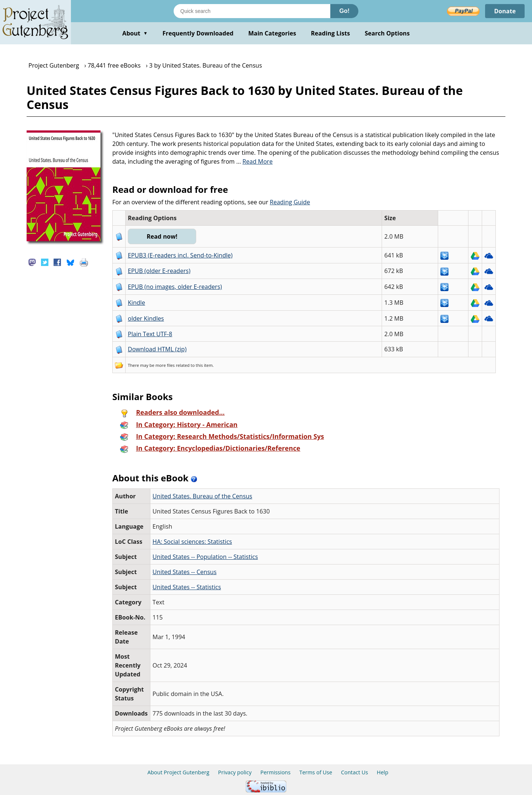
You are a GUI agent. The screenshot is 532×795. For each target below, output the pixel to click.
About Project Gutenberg (178, 772)
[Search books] (252, 11)
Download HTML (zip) (157, 349)
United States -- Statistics (187, 587)
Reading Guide (290, 202)
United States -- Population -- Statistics (205, 557)
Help (383, 772)
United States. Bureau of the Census (202, 496)
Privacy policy (235, 772)
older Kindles (146, 318)
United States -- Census (185, 572)
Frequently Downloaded (198, 33)
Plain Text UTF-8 (150, 334)
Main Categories (272, 33)
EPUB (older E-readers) (159, 271)
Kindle (137, 303)
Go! (344, 11)
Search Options (387, 33)
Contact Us (354, 772)
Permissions (276, 772)
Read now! (162, 236)
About (135, 33)
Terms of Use (316, 772)
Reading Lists (331, 33)
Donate (505, 11)
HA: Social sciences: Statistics (192, 542)
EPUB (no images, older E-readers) (175, 287)
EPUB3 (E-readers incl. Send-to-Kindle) (180, 255)
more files (165, 365)
